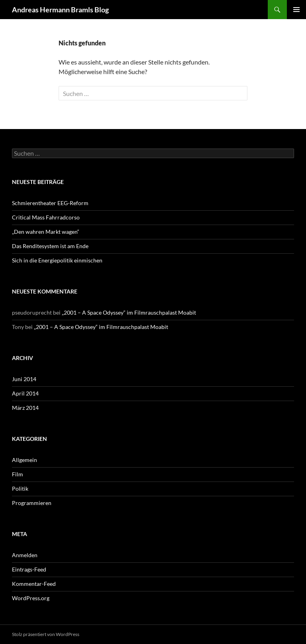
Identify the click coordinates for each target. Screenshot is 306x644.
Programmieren (32, 503)
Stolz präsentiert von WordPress (46, 634)
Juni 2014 (24, 379)
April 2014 (25, 393)
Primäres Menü (296, 10)
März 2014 (25, 408)
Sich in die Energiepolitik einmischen (57, 260)
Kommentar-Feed (34, 584)
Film (18, 474)
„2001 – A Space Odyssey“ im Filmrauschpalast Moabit (129, 312)
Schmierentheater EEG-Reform (50, 203)
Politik (20, 488)
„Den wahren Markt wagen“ (46, 232)
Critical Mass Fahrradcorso (46, 217)
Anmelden (25, 555)
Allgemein (25, 460)
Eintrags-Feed (29, 569)
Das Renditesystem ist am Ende (50, 246)
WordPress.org (31, 598)
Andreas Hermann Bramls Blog (60, 10)
